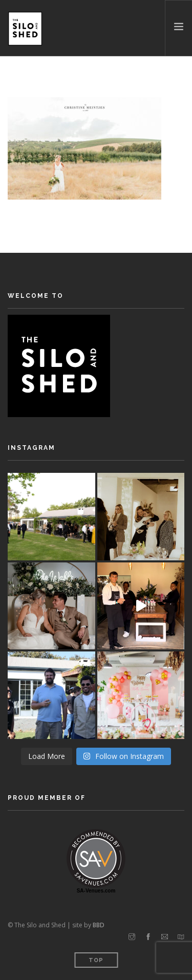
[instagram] (132, 937)
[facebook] (148, 937)
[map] (181, 937)
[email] (165, 937)
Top (96, 960)
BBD (99, 925)
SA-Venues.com (96, 891)
